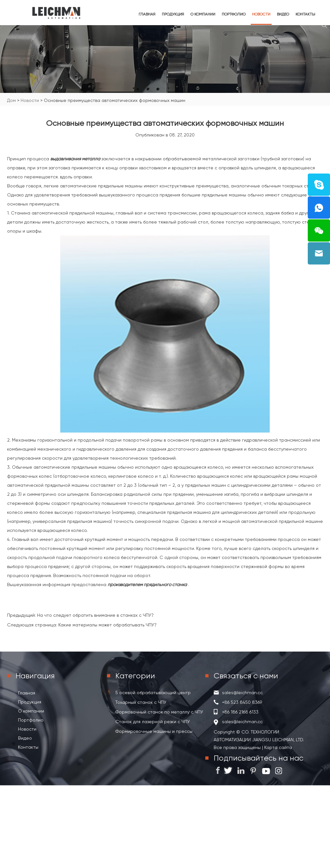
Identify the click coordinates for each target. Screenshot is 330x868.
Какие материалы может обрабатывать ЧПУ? (107, 625)
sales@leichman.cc (242, 693)
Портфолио (234, 14)
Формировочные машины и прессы (154, 731)
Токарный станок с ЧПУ (141, 702)
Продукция (173, 14)
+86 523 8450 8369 (242, 702)
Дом (11, 100)
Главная (147, 14)
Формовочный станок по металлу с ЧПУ (159, 712)
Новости (261, 14)
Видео (283, 14)
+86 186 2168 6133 (240, 712)
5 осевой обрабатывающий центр (153, 693)
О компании (203, 14)
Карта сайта (277, 747)
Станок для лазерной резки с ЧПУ (153, 722)
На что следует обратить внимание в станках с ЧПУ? (95, 615)
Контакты (305, 14)
